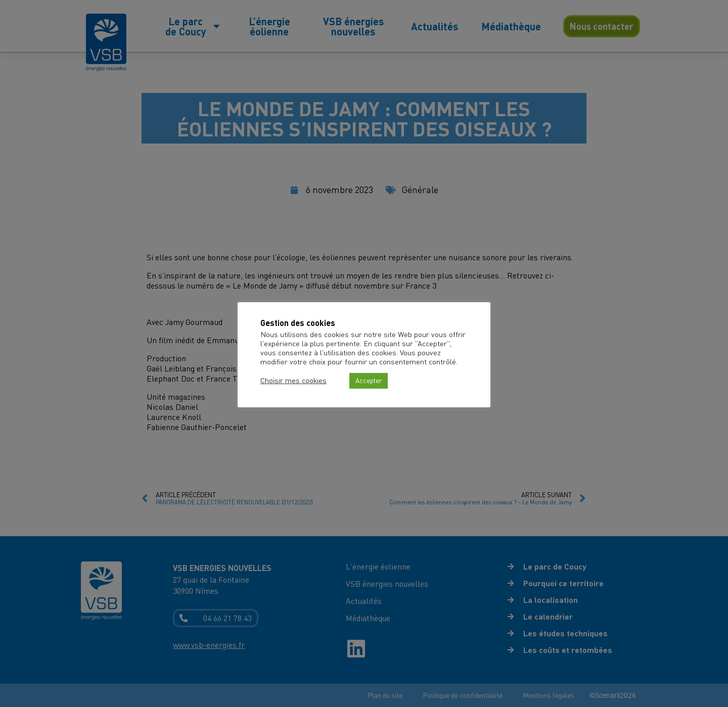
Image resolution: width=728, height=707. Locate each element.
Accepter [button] (369, 381)
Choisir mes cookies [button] (293, 380)
